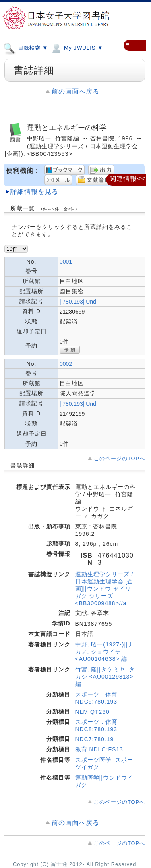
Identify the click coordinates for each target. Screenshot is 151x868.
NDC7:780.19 (95, 739)
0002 (66, 364)
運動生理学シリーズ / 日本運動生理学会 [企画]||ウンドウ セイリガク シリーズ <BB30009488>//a (104, 589)
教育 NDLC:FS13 (99, 749)
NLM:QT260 (92, 712)
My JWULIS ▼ (77, 48)
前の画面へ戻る (75, 91)
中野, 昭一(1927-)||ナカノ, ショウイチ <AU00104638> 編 (105, 652)
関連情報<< (127, 179)
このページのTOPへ (119, 458)
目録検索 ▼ (26, 48)
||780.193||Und (78, 302)
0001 (66, 262)
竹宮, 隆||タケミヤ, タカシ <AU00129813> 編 (105, 677)
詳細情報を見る (34, 192)
